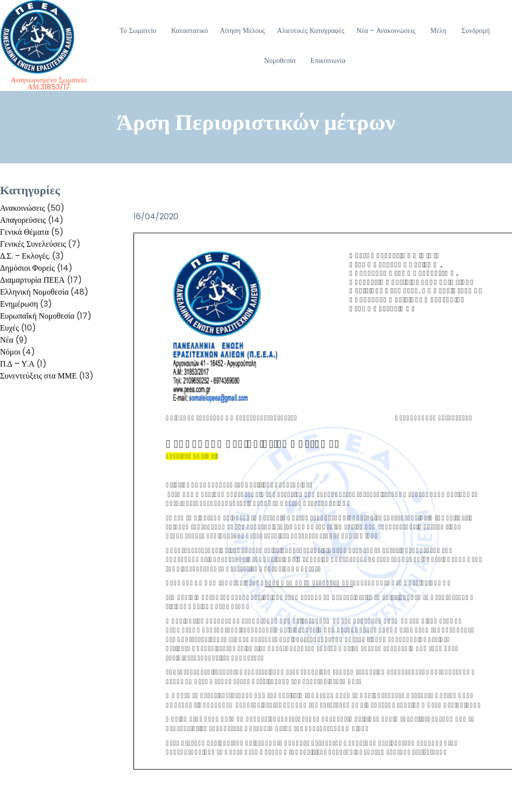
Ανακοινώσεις (22, 208)
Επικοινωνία (328, 60)
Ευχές (9, 328)
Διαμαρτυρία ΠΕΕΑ (32, 280)
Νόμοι (10, 352)
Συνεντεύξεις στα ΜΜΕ (38, 376)
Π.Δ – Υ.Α (17, 364)
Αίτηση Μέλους (242, 30)
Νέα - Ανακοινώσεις (386, 30)
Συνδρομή (476, 30)
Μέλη (438, 30)
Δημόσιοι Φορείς (27, 268)
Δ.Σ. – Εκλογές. (25, 256)
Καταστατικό (190, 30)
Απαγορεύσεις (23, 220)
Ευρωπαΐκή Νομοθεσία (37, 316)
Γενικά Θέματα (24, 232)
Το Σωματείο (138, 30)
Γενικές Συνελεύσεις (33, 244)
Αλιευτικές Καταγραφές (311, 30)
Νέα (7, 340)
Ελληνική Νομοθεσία (34, 292)
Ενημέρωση (19, 304)
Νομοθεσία (280, 60)
